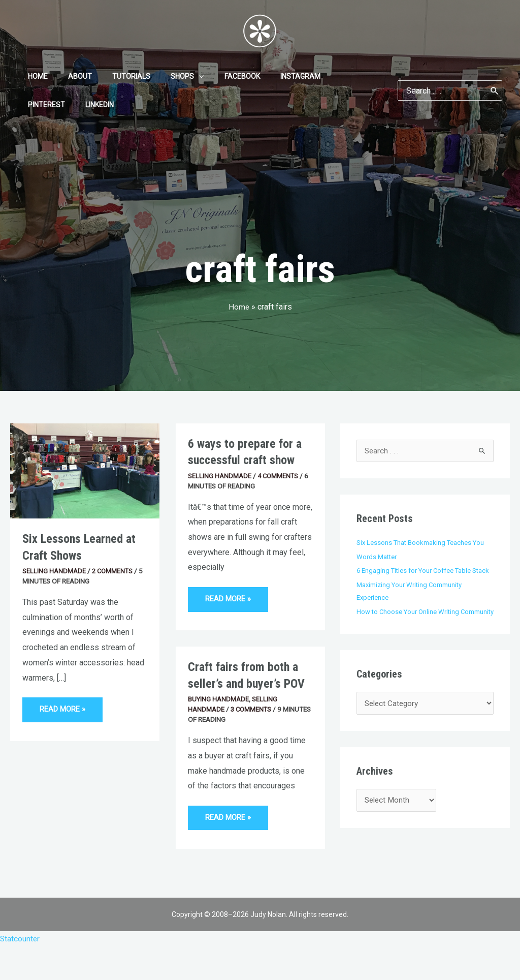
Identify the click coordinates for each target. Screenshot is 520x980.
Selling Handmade (54, 571)
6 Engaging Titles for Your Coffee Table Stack (425, 571)
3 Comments (252, 711)
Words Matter (378, 557)
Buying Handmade (219, 701)
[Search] (495, 90)
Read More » (64, 706)
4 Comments (279, 476)
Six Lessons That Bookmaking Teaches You (421, 543)
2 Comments (113, 571)
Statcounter (20, 939)
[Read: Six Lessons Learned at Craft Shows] (85, 470)
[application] (178, 76)
